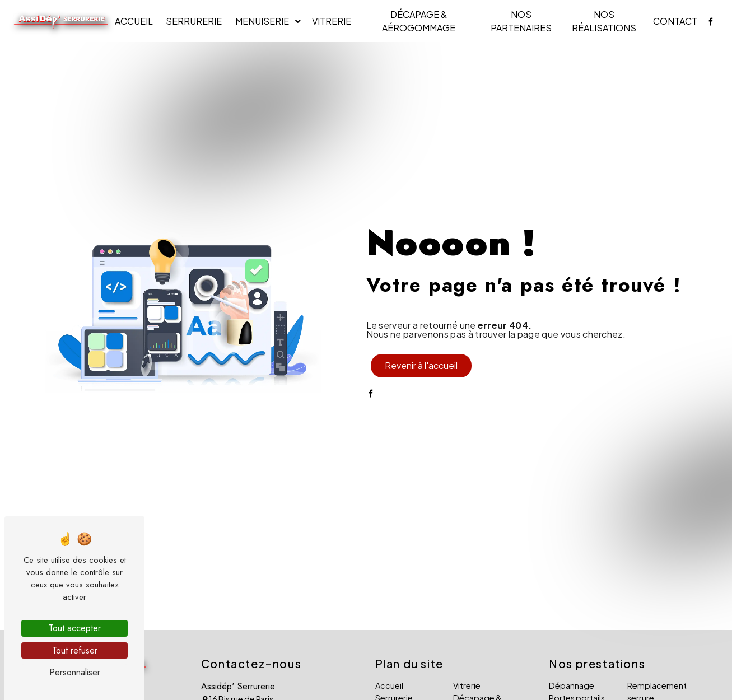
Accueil (134, 21)
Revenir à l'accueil (421, 365)
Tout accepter (75, 628)
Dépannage (572, 685)
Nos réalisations (604, 21)
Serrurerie (194, 21)
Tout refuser (75, 650)
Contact (675, 21)
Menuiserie (262, 21)
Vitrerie (332, 21)
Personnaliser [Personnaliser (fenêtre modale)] (75, 672)
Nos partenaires (521, 21)
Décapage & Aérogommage (419, 21)
